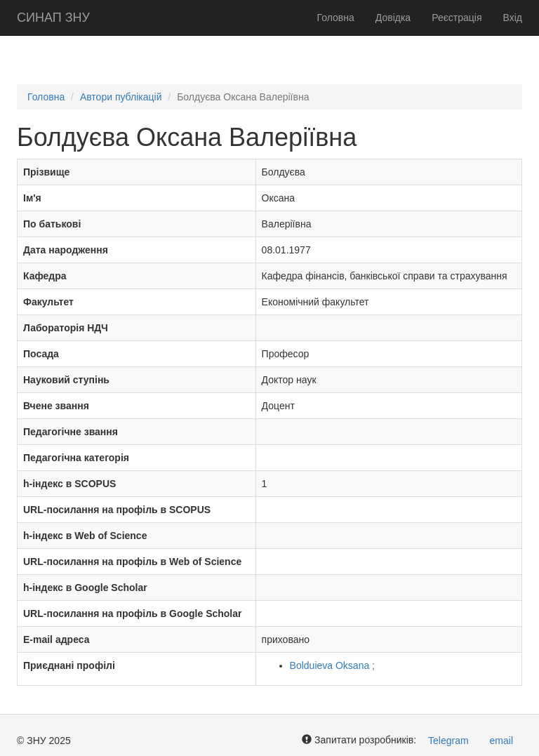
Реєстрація (457, 18)
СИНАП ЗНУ (53, 18)
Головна (336, 18)
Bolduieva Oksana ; (332, 665)
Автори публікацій (121, 97)
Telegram (448, 741)
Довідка (393, 18)
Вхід (513, 18)
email (501, 741)
